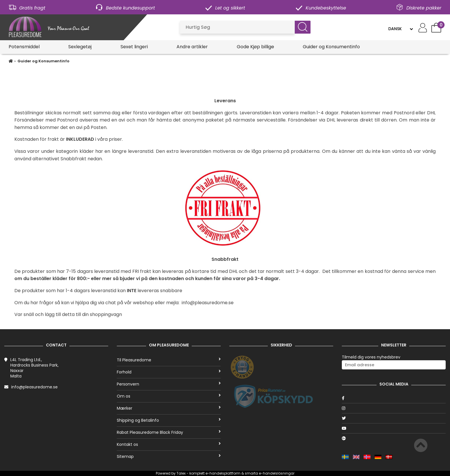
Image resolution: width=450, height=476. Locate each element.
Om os (169, 396)
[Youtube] (394, 428)
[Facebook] (394, 398)
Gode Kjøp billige (255, 47)
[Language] (400, 29)
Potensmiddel (24, 47)
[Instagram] (394, 408)
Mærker (169, 408)
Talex (181, 473)
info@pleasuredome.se (34, 387)
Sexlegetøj (80, 47)
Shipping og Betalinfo (169, 420)
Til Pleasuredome (169, 360)
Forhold (169, 372)
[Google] (394, 438)
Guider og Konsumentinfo (331, 47)
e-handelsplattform (223, 473)
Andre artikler (192, 47)
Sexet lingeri (134, 47)
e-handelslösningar (277, 473)
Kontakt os (169, 444)
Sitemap (169, 456)
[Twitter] (394, 418)
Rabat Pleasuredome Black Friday (169, 432)
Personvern (169, 384)
